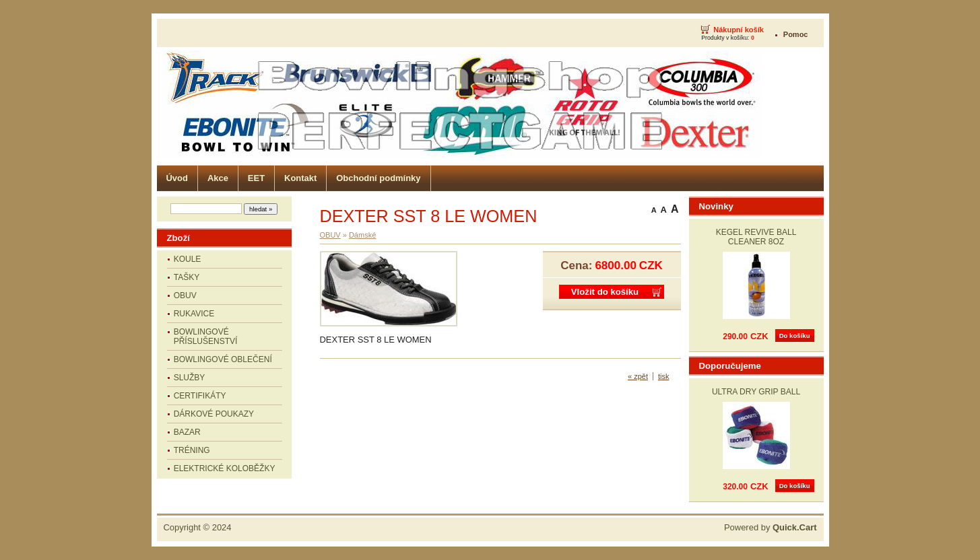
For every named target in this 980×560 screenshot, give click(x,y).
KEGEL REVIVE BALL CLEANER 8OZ (756, 237)
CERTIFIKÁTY (200, 396)
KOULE (188, 259)
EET (256, 178)
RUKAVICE (194, 314)
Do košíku (795, 336)
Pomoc (796, 34)
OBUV (185, 295)
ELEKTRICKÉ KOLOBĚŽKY (225, 468)
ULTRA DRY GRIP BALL (756, 392)
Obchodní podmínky (378, 178)
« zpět (638, 376)
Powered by (771, 527)
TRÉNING (192, 450)
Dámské (362, 235)
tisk (664, 376)
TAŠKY (187, 277)
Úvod (177, 178)
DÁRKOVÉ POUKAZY (214, 414)
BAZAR (187, 432)
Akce (218, 178)
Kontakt (300, 178)
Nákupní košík (739, 30)
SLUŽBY (190, 378)
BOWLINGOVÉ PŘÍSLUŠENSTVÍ (206, 337)
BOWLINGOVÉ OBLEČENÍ (223, 359)
